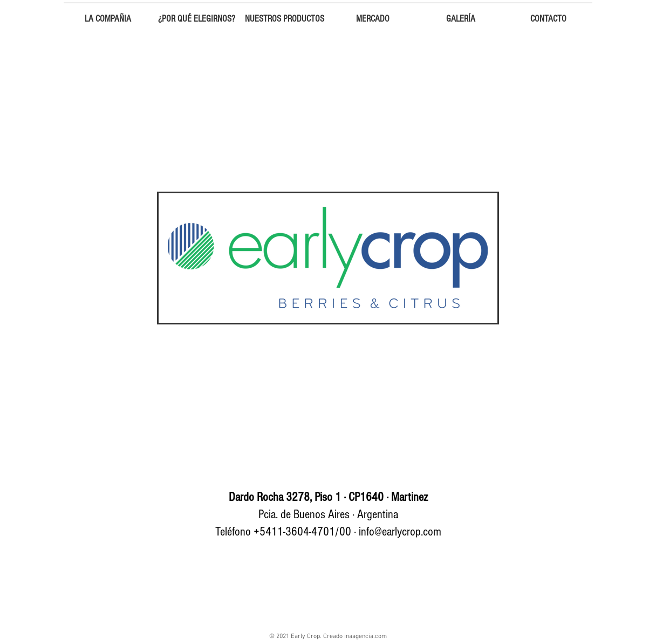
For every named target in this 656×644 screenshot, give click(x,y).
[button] (108, 14)
